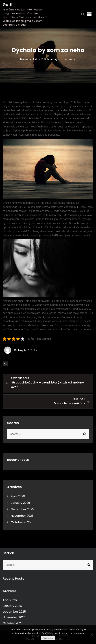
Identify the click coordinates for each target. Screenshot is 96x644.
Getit (8, 5)
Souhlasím (48, 638)
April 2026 (18, 496)
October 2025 (21, 522)
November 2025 (22, 516)
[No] (91, 634)
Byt (5, 363)
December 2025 (22, 509)
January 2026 (20, 503)
